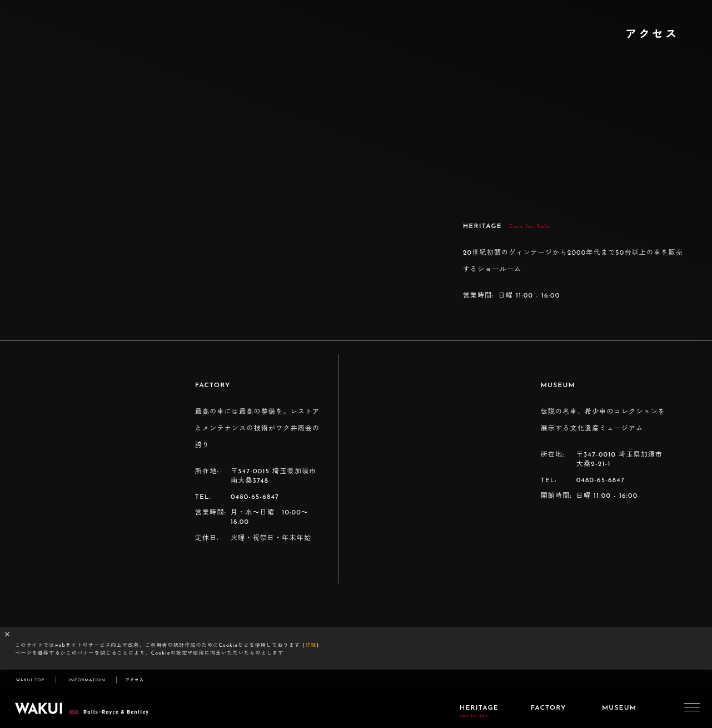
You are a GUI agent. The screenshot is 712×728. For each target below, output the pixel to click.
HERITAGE (479, 711)
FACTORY (549, 708)
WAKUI (83, 709)
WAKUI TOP (30, 680)
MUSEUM (619, 708)
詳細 (311, 645)
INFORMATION (87, 680)
